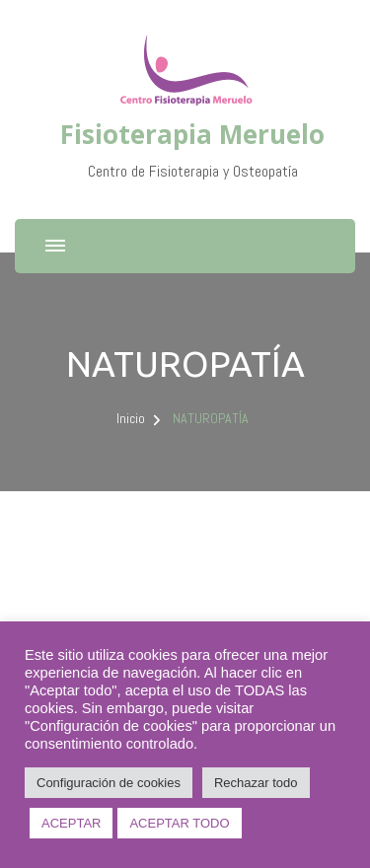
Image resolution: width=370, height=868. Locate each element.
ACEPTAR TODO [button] (179, 823)
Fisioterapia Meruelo (192, 134)
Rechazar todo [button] (256, 783)
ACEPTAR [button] (71, 823)
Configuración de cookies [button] (109, 783)
